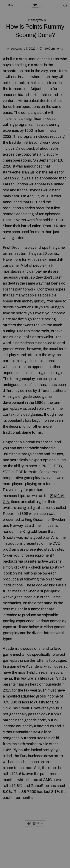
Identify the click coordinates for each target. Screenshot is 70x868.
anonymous (38, 20)
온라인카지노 (35, 823)
